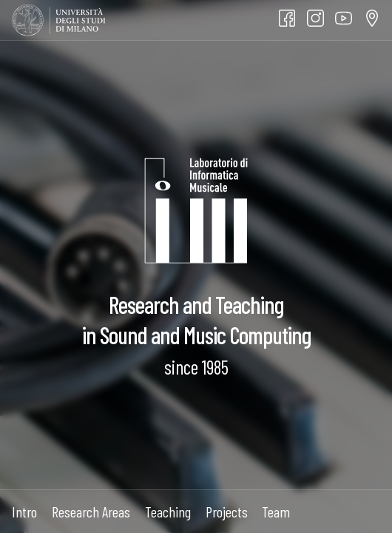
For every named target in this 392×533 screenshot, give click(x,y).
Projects (227, 512)
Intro (24, 512)
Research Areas (91, 512)
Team (276, 512)
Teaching (168, 512)
